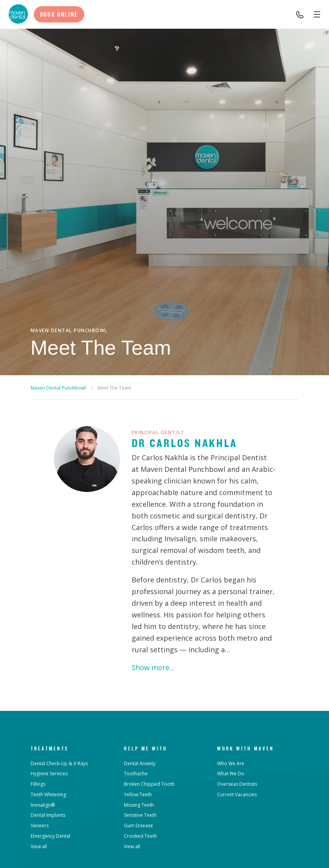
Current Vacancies (237, 794)
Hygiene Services (49, 774)
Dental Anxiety (140, 763)
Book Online (59, 14)
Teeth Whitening (48, 794)
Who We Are (231, 763)
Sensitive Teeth (140, 815)
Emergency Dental (50, 836)
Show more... (153, 667)
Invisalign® (43, 805)
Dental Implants (48, 815)
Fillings (38, 784)
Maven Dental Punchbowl (58, 388)
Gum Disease (138, 826)
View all (39, 846)
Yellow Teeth (138, 794)
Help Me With (146, 748)
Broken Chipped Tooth (149, 784)
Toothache (136, 774)
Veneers (40, 826)
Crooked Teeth (140, 836)
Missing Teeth (139, 805)
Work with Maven (246, 748)
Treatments (50, 748)
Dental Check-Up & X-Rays (59, 763)
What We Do (231, 774)
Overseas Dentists (237, 784)
